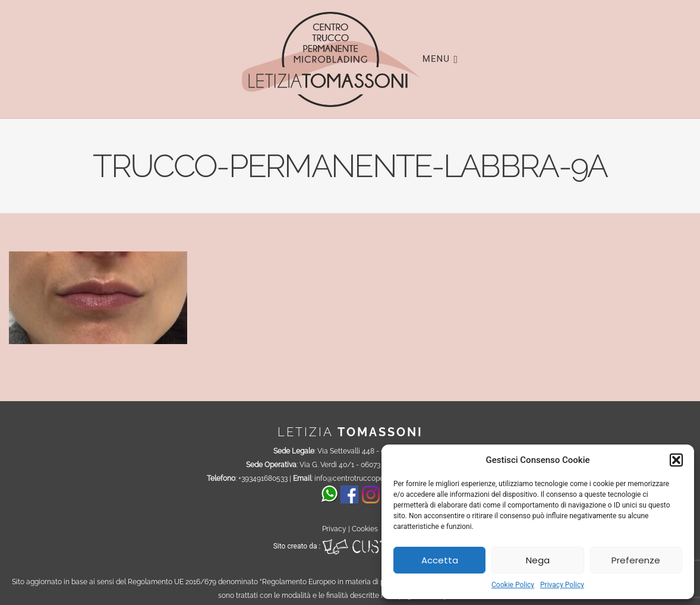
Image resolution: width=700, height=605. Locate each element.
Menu (440, 58)
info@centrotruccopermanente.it (368, 478)
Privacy (334, 529)
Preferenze (636, 560)
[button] (676, 460)
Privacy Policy (562, 585)
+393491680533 (263, 478)
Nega (538, 560)
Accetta (440, 560)
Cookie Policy (513, 585)
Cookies (365, 529)
